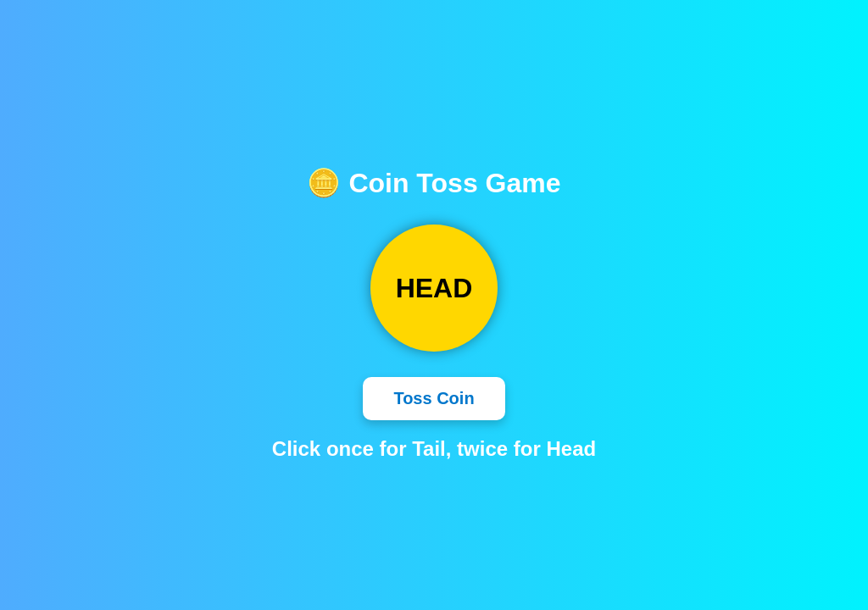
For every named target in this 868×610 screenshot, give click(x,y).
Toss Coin (434, 398)
